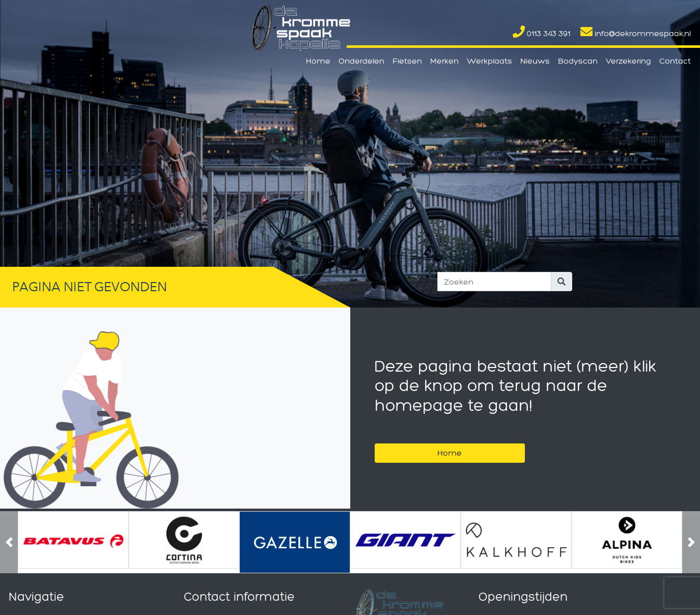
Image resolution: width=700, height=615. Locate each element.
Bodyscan (578, 61)
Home (318, 61)
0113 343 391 (541, 33)
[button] (9, 542)
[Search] (494, 282)
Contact (675, 61)
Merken (444, 61)
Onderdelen (361, 61)
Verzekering (628, 61)
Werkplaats (489, 61)
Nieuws (535, 61)
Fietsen (407, 61)
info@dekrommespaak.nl (636, 33)
